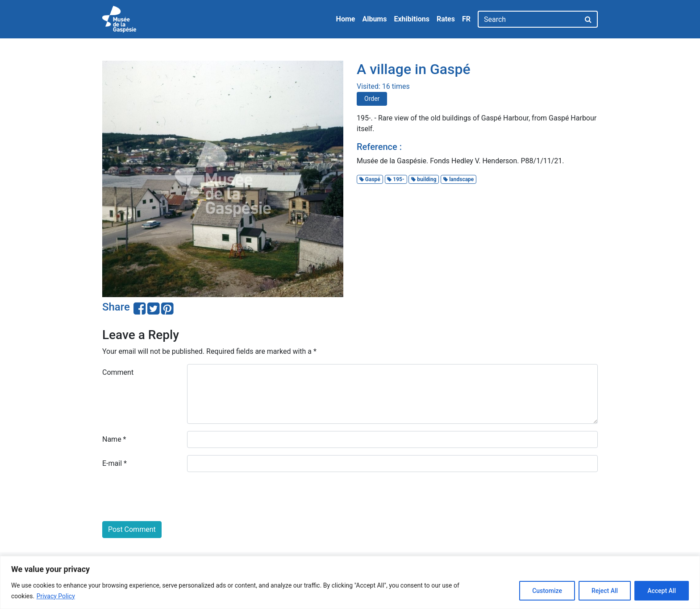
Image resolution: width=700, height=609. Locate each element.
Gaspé (370, 179)
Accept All (662, 591)
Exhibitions (411, 19)
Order (372, 99)
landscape (458, 179)
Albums (374, 19)
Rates (446, 19)
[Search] (529, 19)
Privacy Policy (56, 596)
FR (466, 19)
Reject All (605, 591)
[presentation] (170, 497)
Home (346, 19)
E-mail (115, 463)
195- (396, 179)
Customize (547, 591)
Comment (118, 372)
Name (114, 439)
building (424, 179)
